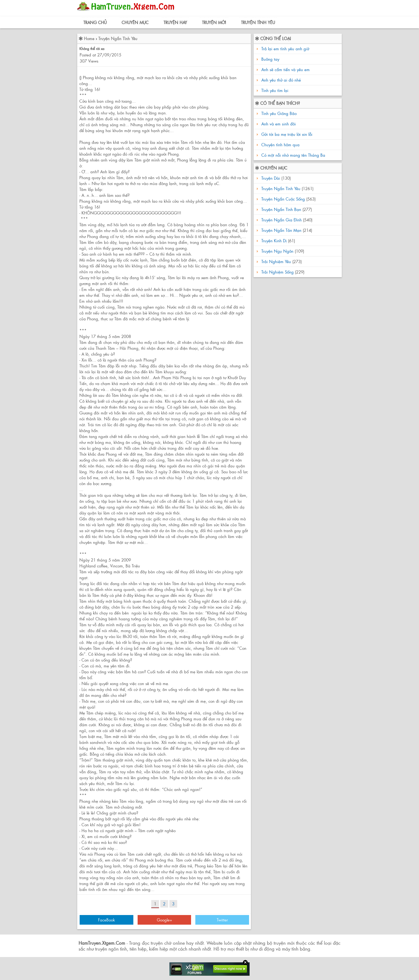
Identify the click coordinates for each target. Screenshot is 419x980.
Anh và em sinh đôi (278, 124)
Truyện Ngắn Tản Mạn (281, 230)
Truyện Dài (271, 178)
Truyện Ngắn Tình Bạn (281, 209)
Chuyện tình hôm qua (280, 145)
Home (89, 38)
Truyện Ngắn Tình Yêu (118, 38)
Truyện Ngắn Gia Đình (282, 220)
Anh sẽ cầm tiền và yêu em (286, 69)
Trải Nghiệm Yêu (276, 261)
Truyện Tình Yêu (258, 22)
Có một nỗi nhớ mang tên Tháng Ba (293, 155)
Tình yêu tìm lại (275, 90)
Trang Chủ (95, 22)
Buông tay (270, 59)
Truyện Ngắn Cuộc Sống (283, 199)
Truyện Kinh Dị (274, 241)
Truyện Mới (214, 22)
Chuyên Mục (135, 22)
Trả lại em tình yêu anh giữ (285, 49)
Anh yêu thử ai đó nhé (281, 80)
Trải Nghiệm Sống (278, 272)
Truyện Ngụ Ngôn (277, 251)
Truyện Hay (175, 22)
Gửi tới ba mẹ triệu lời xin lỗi (286, 134)
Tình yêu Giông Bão (278, 113)
